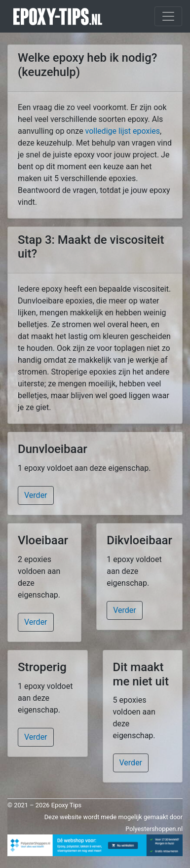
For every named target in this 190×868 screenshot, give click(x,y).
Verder (36, 495)
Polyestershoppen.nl (154, 829)
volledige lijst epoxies (123, 131)
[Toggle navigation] (168, 16)
